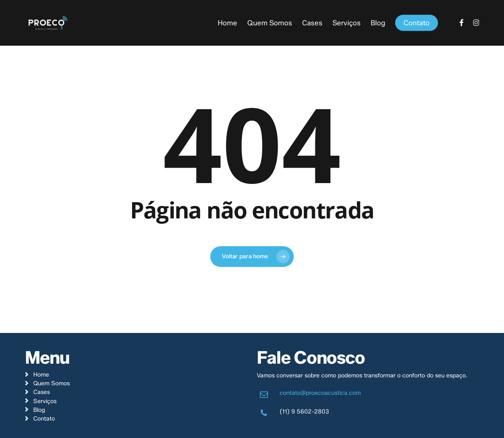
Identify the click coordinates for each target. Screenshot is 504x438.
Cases (42, 392)
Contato (44, 418)
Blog (39, 410)
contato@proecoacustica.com (320, 393)
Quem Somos (52, 383)
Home (41, 374)
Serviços (45, 401)
